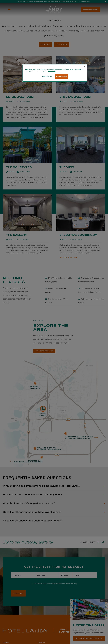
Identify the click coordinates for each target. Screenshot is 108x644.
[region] (55, 73)
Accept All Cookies (61, 76)
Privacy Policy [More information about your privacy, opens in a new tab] (52, 71)
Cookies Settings (47, 76)
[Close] (84, 67)
